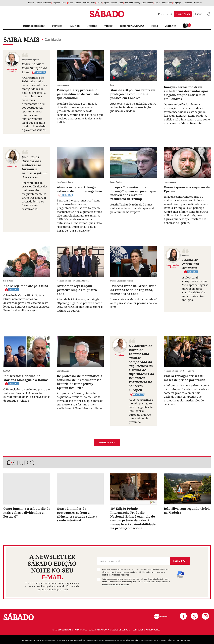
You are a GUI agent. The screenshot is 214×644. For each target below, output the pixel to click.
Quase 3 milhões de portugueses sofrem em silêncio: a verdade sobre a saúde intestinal (77, 514)
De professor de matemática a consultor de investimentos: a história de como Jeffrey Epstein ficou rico (80, 382)
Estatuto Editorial (62, 630)
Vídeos (109, 26)
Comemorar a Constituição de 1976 (34, 68)
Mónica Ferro (13, 166)
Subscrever (180, 561)
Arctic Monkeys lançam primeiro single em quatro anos (77, 290)
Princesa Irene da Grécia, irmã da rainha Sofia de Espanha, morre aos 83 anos (133, 290)
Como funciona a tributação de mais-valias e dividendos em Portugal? (27, 512)
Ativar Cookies (153, 630)
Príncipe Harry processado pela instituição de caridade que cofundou (78, 94)
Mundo (75, 26)
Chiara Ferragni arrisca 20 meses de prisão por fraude (185, 378)
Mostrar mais (107, 443)
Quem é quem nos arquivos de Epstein (187, 189)
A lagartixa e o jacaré (31, 60)
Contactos (138, 630)
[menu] (5, 14)
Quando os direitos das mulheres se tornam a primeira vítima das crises (35, 167)
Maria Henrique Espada (173, 266)
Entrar (198, 14)
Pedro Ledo (120, 355)
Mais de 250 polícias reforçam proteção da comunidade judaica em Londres (133, 94)
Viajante (170, 26)
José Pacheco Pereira (13, 70)
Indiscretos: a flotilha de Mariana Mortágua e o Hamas (26, 378)
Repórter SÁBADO (132, 26)
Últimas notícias (34, 26)
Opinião (92, 26)
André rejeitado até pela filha (26, 286)
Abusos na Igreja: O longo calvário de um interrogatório (79, 189)
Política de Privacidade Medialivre (116, 575)
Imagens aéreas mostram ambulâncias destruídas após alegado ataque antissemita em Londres (186, 93)
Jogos (154, 26)
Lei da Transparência (99, 630)
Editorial (186, 255)
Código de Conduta (121, 630)
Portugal (58, 26)
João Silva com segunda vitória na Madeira (187, 510)
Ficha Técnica (80, 630)
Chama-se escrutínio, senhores (191, 264)
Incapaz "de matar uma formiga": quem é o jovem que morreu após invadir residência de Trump (133, 193)
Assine (183, 14)
